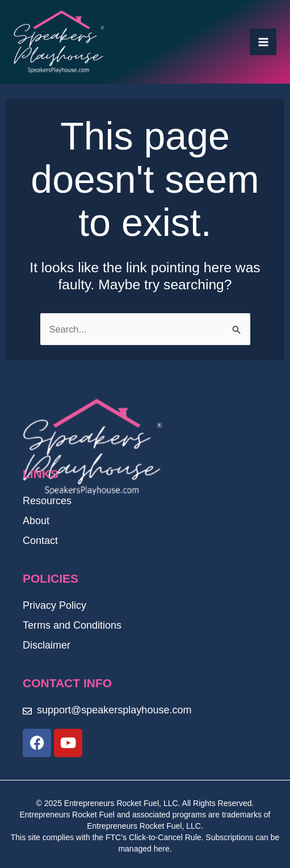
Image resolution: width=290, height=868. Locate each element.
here (162, 849)
